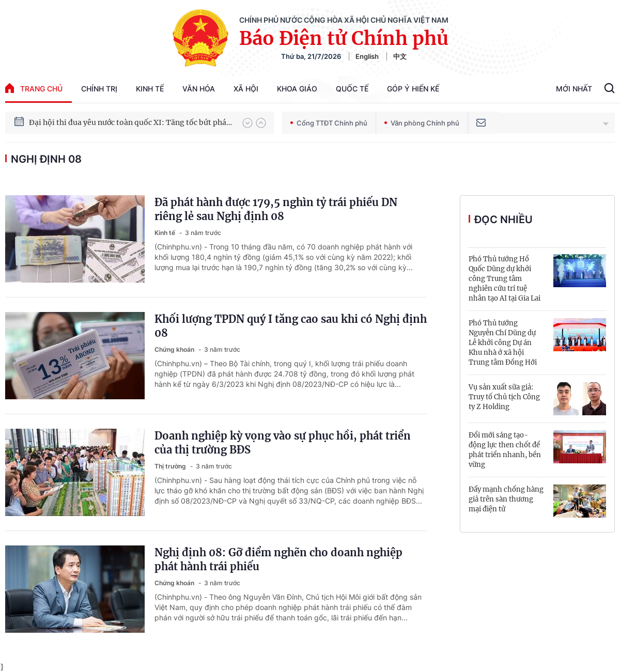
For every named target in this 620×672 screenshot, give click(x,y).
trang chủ (34, 88)
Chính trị (99, 89)
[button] (247, 123)
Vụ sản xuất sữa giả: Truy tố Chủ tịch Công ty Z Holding (504, 397)
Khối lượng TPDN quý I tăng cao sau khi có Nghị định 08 (291, 326)
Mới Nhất (574, 89)
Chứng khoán (175, 349)
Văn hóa (199, 89)
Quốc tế (352, 89)
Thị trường (171, 466)
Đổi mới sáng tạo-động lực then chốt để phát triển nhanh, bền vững (505, 450)
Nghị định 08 (46, 159)
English (367, 56)
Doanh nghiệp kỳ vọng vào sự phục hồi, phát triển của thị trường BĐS (283, 443)
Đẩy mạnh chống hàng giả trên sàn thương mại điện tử (506, 499)
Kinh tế (150, 89)
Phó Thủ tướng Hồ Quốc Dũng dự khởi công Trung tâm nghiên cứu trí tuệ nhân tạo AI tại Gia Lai (505, 279)
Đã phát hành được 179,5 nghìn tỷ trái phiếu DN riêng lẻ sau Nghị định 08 (276, 209)
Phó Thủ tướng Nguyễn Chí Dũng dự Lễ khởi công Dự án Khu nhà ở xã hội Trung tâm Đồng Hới (503, 343)
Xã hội (246, 89)
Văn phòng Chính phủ (422, 123)
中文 (400, 56)
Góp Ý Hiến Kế (413, 89)
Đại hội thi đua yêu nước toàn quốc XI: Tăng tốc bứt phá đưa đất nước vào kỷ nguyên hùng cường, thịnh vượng (131, 123)
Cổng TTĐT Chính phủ (329, 123)
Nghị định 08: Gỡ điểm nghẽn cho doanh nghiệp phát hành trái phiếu (278, 559)
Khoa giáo (297, 89)
